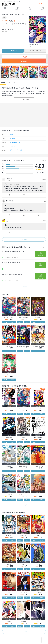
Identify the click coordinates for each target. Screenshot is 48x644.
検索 (30, 8)
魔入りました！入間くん (10, 88)
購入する (24, 61)
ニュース (14, 82)
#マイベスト (6, 27)
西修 (4, 18)
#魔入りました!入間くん (19, 24)
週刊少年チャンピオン (16, 142)
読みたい (5, 322)
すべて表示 (24, 239)
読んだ (12, 322)
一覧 (43, 161)
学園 (21, 150)
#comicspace (7, 24)
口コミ (8, 82)
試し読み (24, 57)
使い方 (40, 4)
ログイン (43, 8)
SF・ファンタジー (15, 150)
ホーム (5, 8)
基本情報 (3, 82)
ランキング (18, 8)
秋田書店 (13, 138)
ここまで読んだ (13, 51)
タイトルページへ (24, 99)
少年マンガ (13, 146)
